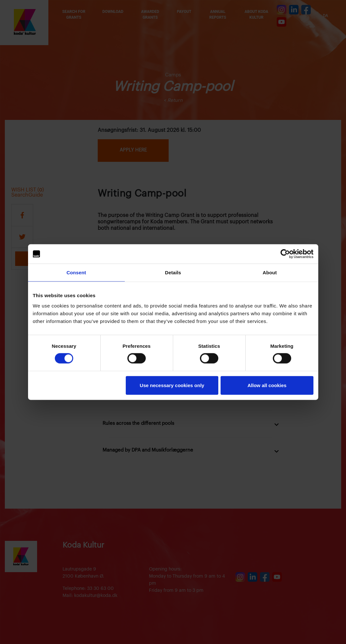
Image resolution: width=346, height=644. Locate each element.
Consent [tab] (76, 273)
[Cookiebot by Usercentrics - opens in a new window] (285, 254)
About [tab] (270, 273)
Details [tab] (173, 273)
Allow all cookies (267, 385)
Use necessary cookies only (172, 385)
